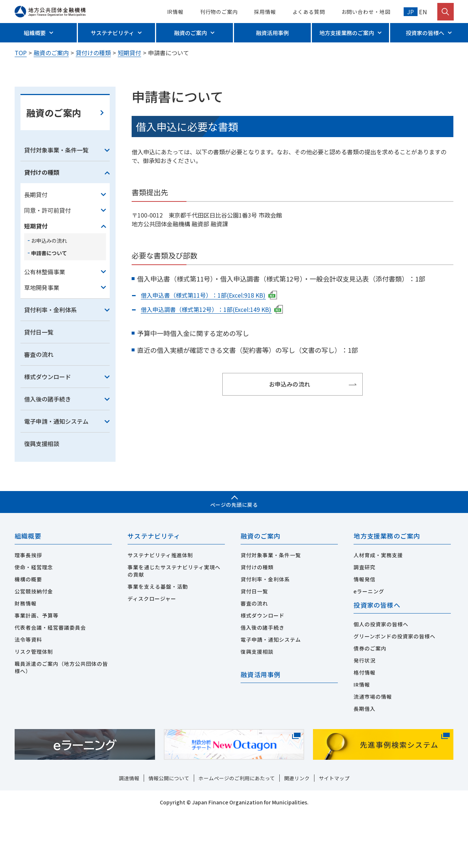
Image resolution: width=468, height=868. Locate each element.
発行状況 (365, 714)
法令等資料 (28, 693)
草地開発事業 (42, 341)
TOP (21, 53)
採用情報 (265, 12)
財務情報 (26, 657)
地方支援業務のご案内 (347, 33)
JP (411, 12)
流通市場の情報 (373, 751)
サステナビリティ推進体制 (160, 609)
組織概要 (35, 33)
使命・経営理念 (34, 621)
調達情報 (129, 832)
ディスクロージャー (152, 652)
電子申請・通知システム (56, 475)
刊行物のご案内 (219, 12)
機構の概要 (28, 633)
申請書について (49, 306)
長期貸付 (36, 248)
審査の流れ (39, 408)
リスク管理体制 (34, 705)
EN (422, 12)
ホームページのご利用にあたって (237, 832)
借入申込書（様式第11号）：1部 (210, 348)
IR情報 (175, 12)
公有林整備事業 (45, 325)
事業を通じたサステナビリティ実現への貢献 (174, 624)
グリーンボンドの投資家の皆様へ (395, 690)
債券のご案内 (370, 702)
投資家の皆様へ (425, 33)
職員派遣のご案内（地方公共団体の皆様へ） (61, 721)
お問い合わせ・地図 (366, 12)
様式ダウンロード (48, 430)
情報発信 (365, 633)
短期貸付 (129, 53)
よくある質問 (309, 12)
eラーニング (369, 645)
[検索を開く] (446, 12)
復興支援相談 (42, 497)
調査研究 (365, 621)
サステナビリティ (112, 33)
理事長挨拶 (28, 609)
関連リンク (297, 832)
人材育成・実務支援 (378, 609)
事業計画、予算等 (37, 669)
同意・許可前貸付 (48, 264)
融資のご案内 (190, 33)
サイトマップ (334, 832)
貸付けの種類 (93, 53)
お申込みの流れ (49, 294)
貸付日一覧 (39, 385)
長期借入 (365, 763)
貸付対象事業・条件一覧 (56, 203)
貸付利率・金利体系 (50, 363)
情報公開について (169, 832)
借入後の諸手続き (48, 452)
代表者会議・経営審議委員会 (50, 681)
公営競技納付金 (34, 645)
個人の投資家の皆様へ (381, 678)
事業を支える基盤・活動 (158, 640)
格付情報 (365, 727)
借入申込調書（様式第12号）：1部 (212, 363)
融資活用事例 (272, 33)
